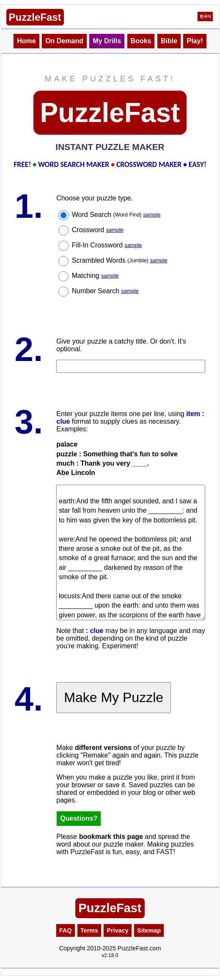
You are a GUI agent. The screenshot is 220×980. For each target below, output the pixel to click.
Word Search (116, 215)
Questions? (79, 818)
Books (141, 41)
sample (152, 215)
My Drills (107, 41)
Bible (169, 41)
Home (26, 41)
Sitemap (149, 930)
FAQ (66, 930)
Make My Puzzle (114, 697)
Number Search (105, 291)
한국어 (205, 17)
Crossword (98, 230)
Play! (195, 41)
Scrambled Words (120, 260)
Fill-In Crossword (107, 245)
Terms (89, 930)
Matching (95, 276)
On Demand (64, 41)
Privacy (117, 930)
